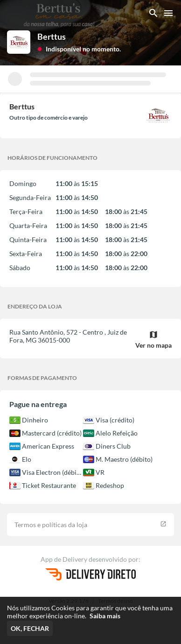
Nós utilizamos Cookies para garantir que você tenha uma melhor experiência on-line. (90, 612)
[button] (79, 48)
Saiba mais (105, 616)
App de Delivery (65, 559)
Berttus (52, 36)
